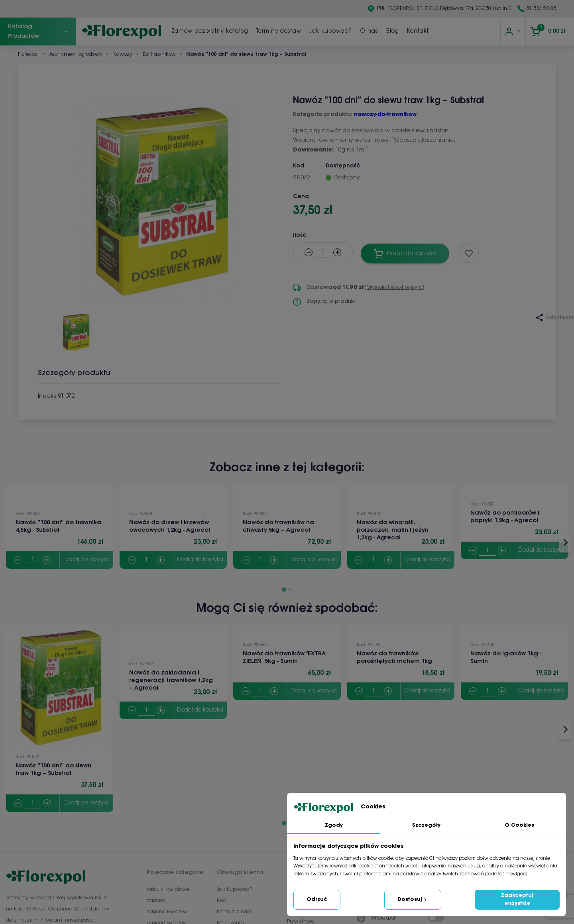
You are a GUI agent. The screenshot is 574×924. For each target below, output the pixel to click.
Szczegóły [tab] (426, 825)
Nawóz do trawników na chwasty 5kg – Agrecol (278, 526)
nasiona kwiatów (167, 912)
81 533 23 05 (541, 9)
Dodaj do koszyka (86, 560)
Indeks (47, 396)
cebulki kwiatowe (168, 890)
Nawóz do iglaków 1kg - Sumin (506, 658)
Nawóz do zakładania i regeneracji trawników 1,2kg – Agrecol (171, 680)
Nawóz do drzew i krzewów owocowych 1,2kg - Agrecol (170, 526)
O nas (436, 31)
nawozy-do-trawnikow (385, 115)
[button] (76, 328)
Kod (299, 166)
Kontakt (485, 31)
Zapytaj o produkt (325, 302)
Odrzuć (317, 899)
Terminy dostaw (346, 31)
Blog (460, 31)
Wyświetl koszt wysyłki (395, 288)
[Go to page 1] (284, 589)
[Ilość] (323, 253)
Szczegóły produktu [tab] (74, 373)
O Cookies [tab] (519, 825)
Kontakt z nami (235, 912)
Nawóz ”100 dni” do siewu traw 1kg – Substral (53, 770)
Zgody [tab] (334, 825)
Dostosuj (413, 900)
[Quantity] (33, 560)
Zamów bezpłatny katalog (277, 31)
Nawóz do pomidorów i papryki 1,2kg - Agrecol (505, 517)
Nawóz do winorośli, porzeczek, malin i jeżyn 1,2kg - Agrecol (393, 530)
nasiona (156, 901)
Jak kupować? (398, 31)
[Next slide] (565, 543)
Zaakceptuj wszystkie (517, 899)
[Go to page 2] (290, 590)
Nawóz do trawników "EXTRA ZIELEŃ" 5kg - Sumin (284, 658)
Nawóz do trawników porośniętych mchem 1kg (394, 658)
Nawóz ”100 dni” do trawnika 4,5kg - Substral (58, 526)
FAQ (222, 901)
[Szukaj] (190, 31)
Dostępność (343, 166)
